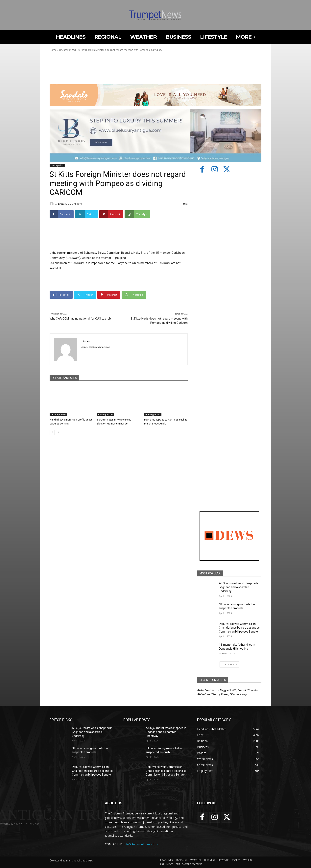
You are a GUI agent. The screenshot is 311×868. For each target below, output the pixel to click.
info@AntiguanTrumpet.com (142, 844)
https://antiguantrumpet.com (96, 347)
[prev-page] (52, 432)
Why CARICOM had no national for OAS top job (80, 319)
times (61, 204)
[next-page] (58, 432)
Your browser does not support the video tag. (79, 69)
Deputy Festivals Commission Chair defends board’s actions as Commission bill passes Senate (239, 628)
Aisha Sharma (206, 690)
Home (53, 50)
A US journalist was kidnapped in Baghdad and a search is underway (239, 587)
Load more (229, 664)
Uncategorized (67, 50)
